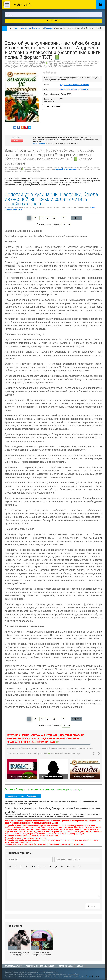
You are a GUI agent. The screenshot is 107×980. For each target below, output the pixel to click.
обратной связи (92, 976)
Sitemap (80, 966)
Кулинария (84, 89)
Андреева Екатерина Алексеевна (74, 85)
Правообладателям (13, 966)
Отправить (93, 906)
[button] (10, 867)
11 (64, 218)
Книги (62, 89)
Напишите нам (39, 143)
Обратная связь (66, 966)
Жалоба (17, 141)
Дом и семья (72, 89)
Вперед (77, 218)
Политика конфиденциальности (41, 966)
